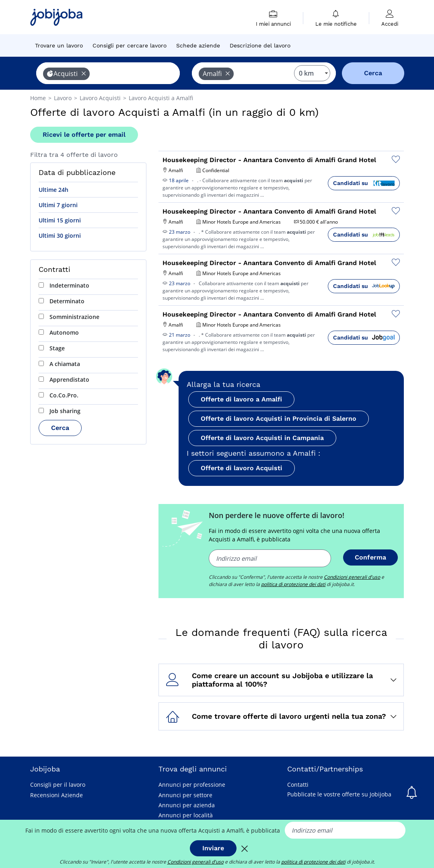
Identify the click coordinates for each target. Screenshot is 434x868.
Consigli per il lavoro (58, 785)
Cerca (60, 428)
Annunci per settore (185, 795)
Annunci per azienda (187, 805)
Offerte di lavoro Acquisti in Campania (262, 438)
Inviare (213, 848)
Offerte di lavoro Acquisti (242, 468)
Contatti (298, 785)
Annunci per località (186, 815)
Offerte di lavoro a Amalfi (241, 399)
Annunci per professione (192, 785)
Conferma (370, 557)
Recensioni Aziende (57, 795)
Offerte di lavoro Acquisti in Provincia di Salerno (279, 419)
